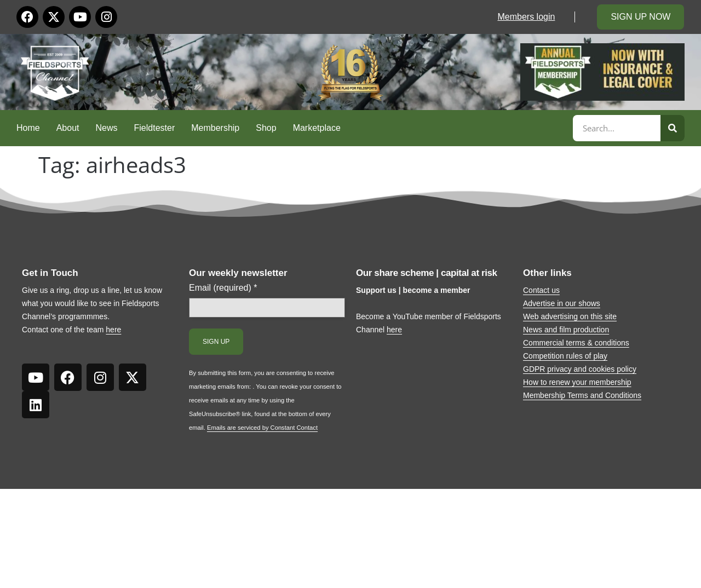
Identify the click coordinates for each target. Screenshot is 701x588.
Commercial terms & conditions (576, 343)
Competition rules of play (565, 356)
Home (28, 128)
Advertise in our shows (562, 303)
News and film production (566, 330)
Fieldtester (155, 128)
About (68, 128)
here (113, 330)
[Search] (673, 128)
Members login (526, 17)
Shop (266, 128)
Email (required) (223, 288)
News (107, 128)
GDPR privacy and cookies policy (580, 369)
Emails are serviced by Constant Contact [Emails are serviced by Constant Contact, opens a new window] (262, 428)
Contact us (541, 290)
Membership (215, 128)
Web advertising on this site (570, 316)
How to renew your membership (577, 382)
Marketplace (317, 128)
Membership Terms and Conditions (582, 395)
